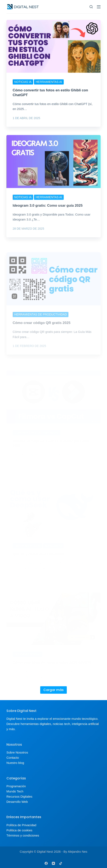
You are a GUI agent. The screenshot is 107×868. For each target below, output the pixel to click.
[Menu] (99, 7)
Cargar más (53, 690)
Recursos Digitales (19, 796)
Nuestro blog (15, 763)
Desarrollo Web (17, 802)
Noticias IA (23, 82)
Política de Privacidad (21, 825)
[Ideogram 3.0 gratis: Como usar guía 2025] (53, 168)
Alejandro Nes (78, 852)
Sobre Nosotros (17, 752)
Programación (16, 786)
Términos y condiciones (23, 835)
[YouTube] (53, 863)
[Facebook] (46, 863)
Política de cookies (19, 830)
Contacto (13, 758)
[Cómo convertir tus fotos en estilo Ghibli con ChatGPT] (53, 47)
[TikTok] (61, 863)
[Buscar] (91, 7)
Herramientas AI (49, 82)
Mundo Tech (15, 791)
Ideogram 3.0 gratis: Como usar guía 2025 (48, 212)
